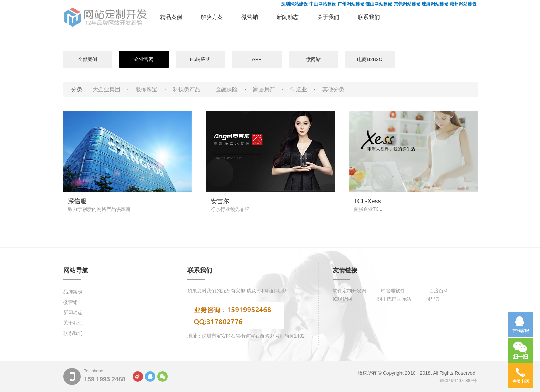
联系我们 (369, 17)
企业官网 (144, 59)
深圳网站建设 (294, 4)
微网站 (313, 59)
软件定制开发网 (350, 291)
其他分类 (333, 89)
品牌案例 (73, 292)
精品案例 (171, 17)
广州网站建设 (351, 4)
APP (257, 59)
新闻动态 (288, 17)
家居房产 (264, 89)
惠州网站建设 (463, 4)
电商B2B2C (370, 59)
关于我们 (328, 17)
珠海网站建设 (435, 4)
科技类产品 (187, 89)
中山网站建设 (323, 4)
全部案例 (87, 59)
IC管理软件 (393, 291)
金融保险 (227, 89)
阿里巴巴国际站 (394, 299)
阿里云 (433, 299)
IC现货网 (342, 299)
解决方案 (212, 17)
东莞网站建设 (407, 4)
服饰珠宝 (146, 89)
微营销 (250, 17)
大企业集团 (106, 89)
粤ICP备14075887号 (458, 381)
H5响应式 (200, 59)
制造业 (299, 89)
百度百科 (439, 291)
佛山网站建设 (379, 4)
